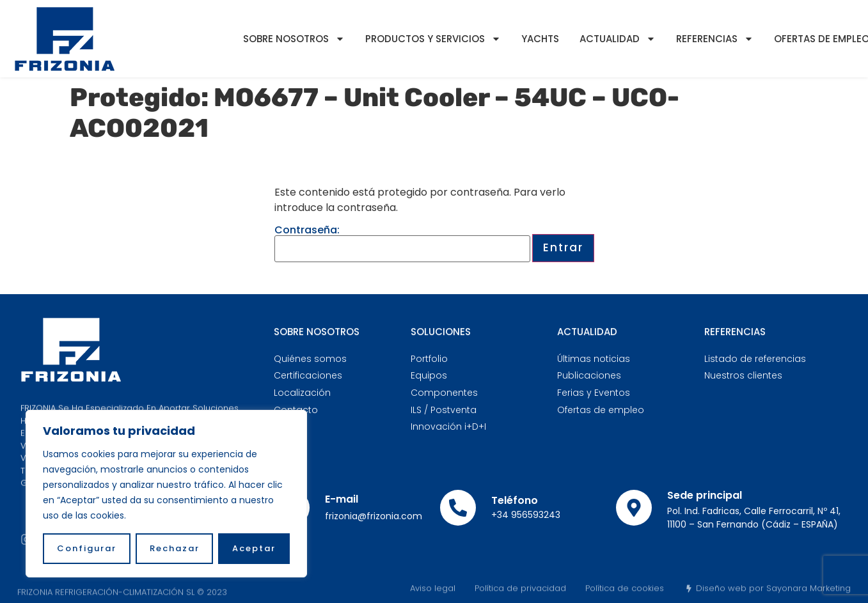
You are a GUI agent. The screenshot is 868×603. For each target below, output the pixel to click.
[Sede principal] (634, 508)
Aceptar (254, 548)
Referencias (715, 39)
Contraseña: (402, 244)
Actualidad (618, 39)
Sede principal (705, 495)
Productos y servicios (433, 39)
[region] (166, 494)
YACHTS (540, 39)
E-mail (342, 499)
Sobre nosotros (294, 39)
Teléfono (515, 500)
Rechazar (175, 548)
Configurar (87, 548)
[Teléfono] (458, 508)
